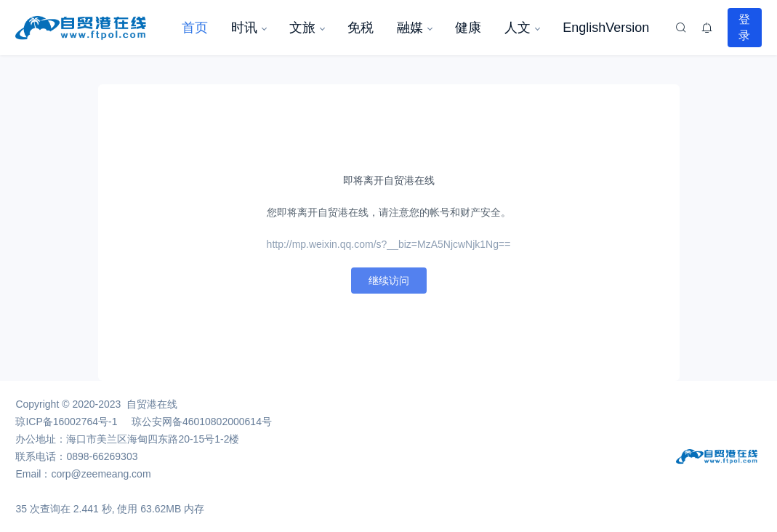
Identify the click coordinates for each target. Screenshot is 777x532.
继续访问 (389, 281)
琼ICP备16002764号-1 (66, 422)
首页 (195, 28)
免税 (361, 28)
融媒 (410, 28)
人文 (518, 28)
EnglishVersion (606, 28)
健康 (468, 28)
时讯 (244, 28)
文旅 (302, 28)
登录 (744, 27)
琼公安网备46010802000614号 (202, 422)
